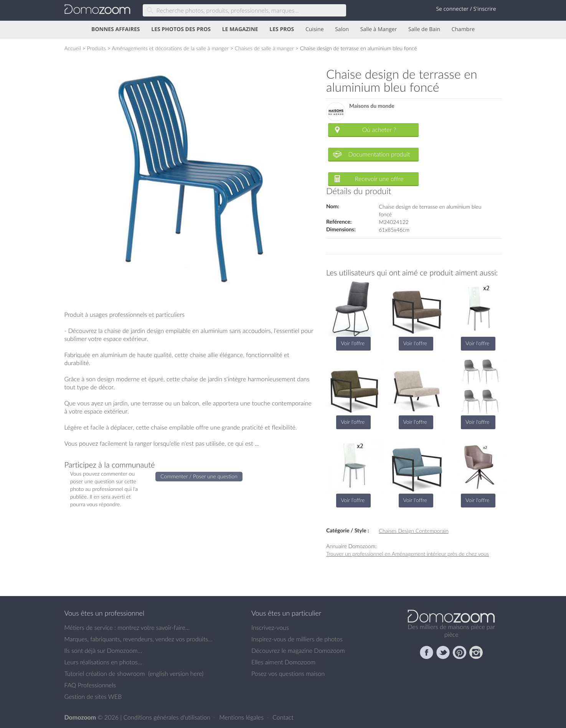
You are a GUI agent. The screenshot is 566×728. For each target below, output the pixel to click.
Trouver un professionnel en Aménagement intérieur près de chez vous (408, 554)
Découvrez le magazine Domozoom (298, 651)
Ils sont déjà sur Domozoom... (103, 651)
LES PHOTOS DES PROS (181, 29)
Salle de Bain (424, 29)
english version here (176, 674)
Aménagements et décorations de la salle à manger (170, 48)
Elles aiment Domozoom (283, 662)
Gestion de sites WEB (93, 697)
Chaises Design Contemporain (414, 531)
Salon (342, 29)
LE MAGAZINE (240, 29)
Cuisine (315, 29)
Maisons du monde (372, 106)
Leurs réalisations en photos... (103, 662)
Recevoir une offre (379, 179)
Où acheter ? (379, 130)
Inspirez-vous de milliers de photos (297, 639)
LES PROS (282, 29)
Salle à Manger (379, 29)
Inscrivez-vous (270, 628)
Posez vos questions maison (288, 674)
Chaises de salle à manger (264, 48)
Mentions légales (242, 717)
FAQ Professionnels (90, 685)
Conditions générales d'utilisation (167, 717)
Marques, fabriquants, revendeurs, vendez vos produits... (139, 639)
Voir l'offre (353, 343)
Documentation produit (379, 154)
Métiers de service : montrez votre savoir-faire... (127, 628)
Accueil (73, 48)
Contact (283, 717)
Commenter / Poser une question (199, 476)
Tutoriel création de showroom (105, 674)
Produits (96, 48)
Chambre (463, 29)
